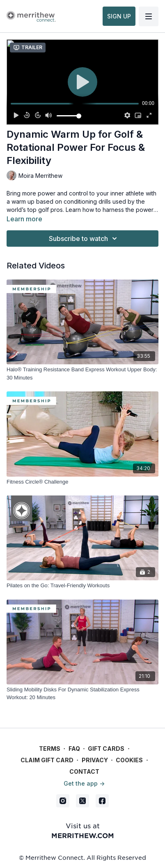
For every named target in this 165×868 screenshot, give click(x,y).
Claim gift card (47, 760)
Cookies (129, 760)
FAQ (74, 749)
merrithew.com (83, 835)
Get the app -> (84, 783)
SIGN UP (119, 16)
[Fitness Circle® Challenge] (82, 482)
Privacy (95, 760)
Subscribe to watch (84, 239)
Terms (50, 749)
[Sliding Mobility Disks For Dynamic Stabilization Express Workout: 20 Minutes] (82, 694)
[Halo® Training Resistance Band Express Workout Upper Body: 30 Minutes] (82, 374)
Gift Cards (106, 749)
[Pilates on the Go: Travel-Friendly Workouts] (82, 586)
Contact (84, 771)
